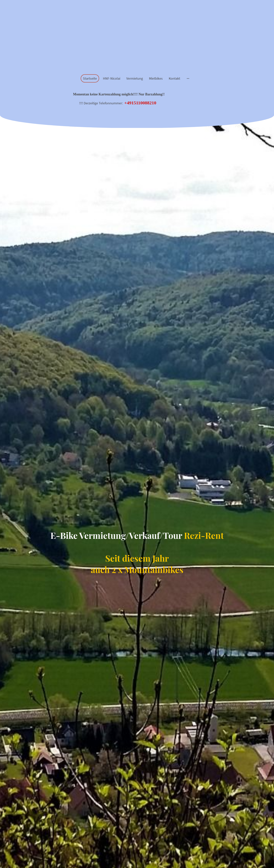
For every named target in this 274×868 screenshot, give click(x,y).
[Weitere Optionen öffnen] (188, 78)
